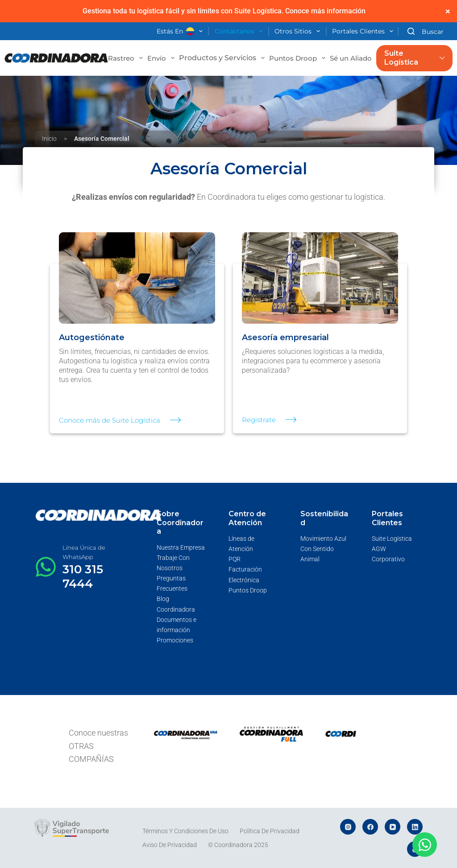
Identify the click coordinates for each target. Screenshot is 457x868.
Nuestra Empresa (181, 547)
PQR (235, 559)
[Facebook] (370, 827)
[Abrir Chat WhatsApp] (425, 845)
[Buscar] (426, 31)
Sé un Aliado (356, 58)
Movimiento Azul (323, 539)
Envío (162, 58)
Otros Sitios (299, 32)
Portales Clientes (364, 32)
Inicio (49, 139)
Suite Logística (414, 58)
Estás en (181, 32)
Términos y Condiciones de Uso (185, 831)
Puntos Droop (298, 58)
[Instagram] (348, 827)
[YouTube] (393, 827)
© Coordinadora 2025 (238, 845)
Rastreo (127, 58)
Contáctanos (241, 32)
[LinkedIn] (415, 827)
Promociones (175, 640)
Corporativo (388, 559)
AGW (379, 549)
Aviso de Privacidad (170, 845)
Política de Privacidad (270, 831)
